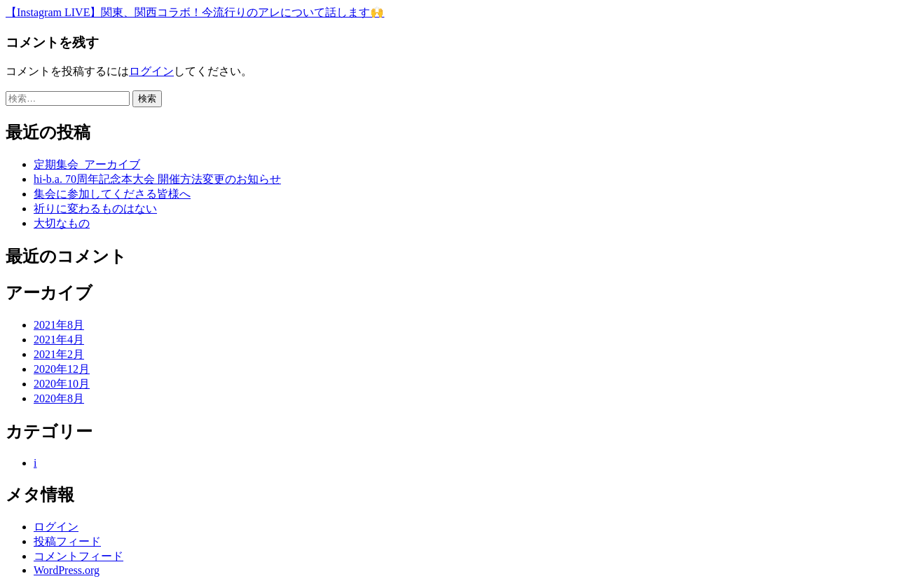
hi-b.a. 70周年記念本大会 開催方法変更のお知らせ (157, 179)
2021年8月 (59, 325)
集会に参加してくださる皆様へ (112, 194)
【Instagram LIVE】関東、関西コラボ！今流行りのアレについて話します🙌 (195, 12)
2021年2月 (59, 354)
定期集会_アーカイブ (87, 164)
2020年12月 (62, 369)
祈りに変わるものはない (95, 208)
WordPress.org (67, 570)
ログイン (151, 71)
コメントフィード (78, 556)
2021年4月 (59, 340)
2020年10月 (62, 384)
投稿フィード (67, 541)
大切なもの (62, 223)
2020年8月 (59, 398)
